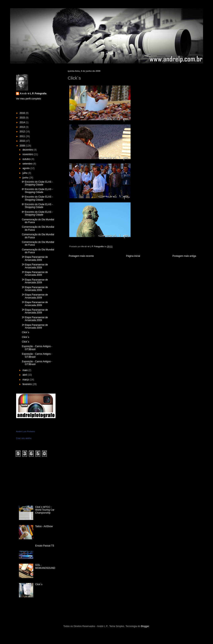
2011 (23, 136)
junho (26, 178)
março (26, 380)
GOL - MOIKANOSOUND (45, 566)
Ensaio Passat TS (45, 546)
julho (25, 173)
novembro (28, 154)
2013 (23, 127)
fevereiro (27, 384)
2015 (23, 118)
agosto (26, 168)
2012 (23, 132)
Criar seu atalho (24, 438)
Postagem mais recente (81, 256)
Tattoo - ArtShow (44, 526)
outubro (27, 159)
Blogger (145, 626)
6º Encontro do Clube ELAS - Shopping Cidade (37, 183)
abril (25, 375)
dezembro (28, 150)
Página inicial (133, 256)
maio (25, 370)
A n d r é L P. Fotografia (33, 94)
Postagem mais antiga (184, 256)
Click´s (25, 332)
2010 (23, 141)
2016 (23, 113)
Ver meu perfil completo (28, 99)
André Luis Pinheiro (25, 431)
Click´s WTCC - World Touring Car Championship (45, 510)
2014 (23, 122)
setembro (28, 164)
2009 (23, 146)
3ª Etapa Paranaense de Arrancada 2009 (35, 258)
